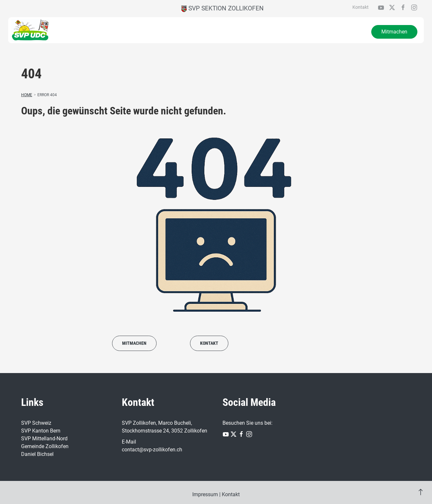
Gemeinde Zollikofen (45, 446)
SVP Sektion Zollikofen (222, 8)
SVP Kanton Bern (41, 431)
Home (27, 95)
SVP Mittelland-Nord (44, 439)
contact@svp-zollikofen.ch (152, 450)
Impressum (205, 494)
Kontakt (361, 7)
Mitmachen (394, 32)
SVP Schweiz (36, 423)
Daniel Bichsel (37, 454)
